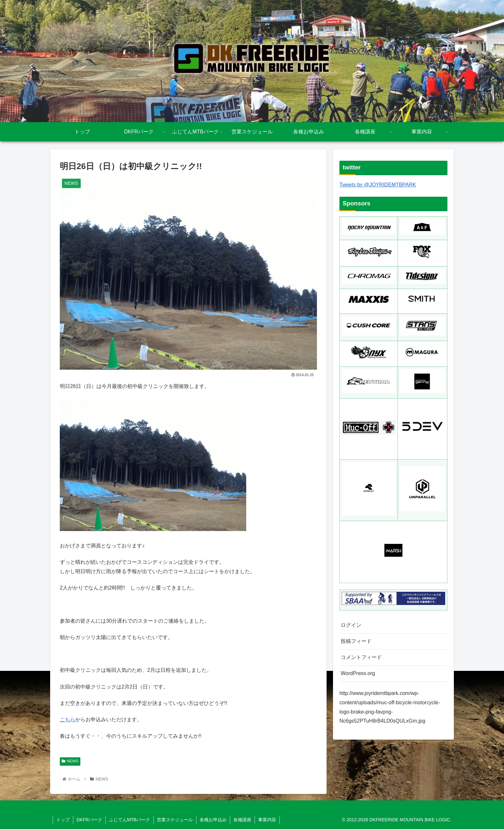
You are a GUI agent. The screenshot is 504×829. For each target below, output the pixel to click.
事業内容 (267, 820)
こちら (67, 720)
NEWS (70, 761)
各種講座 (242, 820)
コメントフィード (361, 657)
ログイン (351, 625)
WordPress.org (358, 673)
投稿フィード (356, 641)
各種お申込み (213, 820)
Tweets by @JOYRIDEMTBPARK (378, 185)
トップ (63, 820)
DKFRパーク (89, 820)
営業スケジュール (175, 820)
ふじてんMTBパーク (130, 820)
